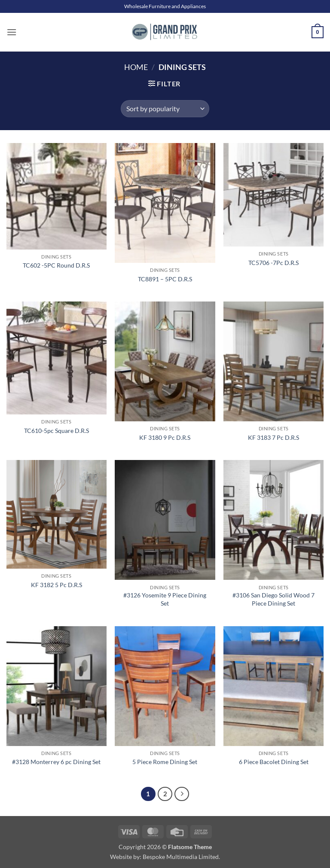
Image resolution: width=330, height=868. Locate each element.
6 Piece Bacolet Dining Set (274, 762)
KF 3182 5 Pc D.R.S (57, 585)
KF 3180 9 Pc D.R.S (165, 437)
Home (136, 67)
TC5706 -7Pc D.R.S (273, 263)
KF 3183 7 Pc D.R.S (273, 437)
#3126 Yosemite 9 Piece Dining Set (165, 599)
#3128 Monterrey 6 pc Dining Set (56, 762)
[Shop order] (165, 109)
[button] (12, 32)
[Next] (182, 794)
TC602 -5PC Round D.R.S (56, 265)
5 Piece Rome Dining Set (165, 762)
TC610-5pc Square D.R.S (57, 431)
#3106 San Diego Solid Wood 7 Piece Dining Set (273, 599)
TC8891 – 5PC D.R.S (165, 279)
